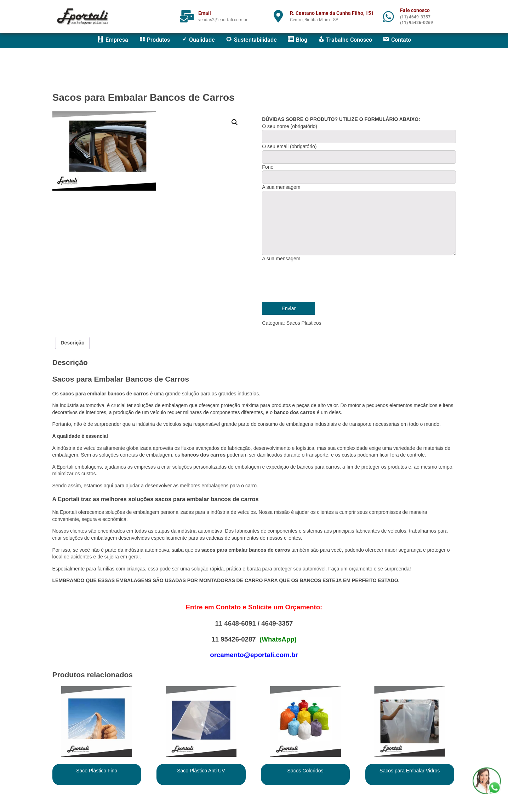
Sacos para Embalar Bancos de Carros (144, 97)
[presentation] (316, 281)
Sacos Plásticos (304, 323)
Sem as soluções (100, 455)
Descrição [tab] (73, 343)
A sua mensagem (281, 259)
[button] (235, 122)
